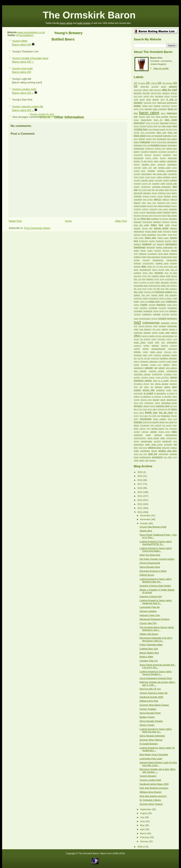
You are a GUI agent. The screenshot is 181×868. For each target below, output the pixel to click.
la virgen (151, 282)
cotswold (137, 184)
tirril (175, 422)
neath (155, 326)
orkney (169, 339)
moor (136, 318)
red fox (140, 358)
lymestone (153, 298)
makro (163, 302)
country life (146, 184)
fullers (154, 225)
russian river (156, 365)
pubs (145, 355)
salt (156, 368)
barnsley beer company (156, 109)
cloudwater (173, 174)
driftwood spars (164, 193)
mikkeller (173, 311)
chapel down (140, 171)
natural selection (145, 326)
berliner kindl (152, 126)
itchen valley (148, 273)
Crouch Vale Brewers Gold (153, 527)
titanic (136, 425)
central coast (164, 168)
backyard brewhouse (167, 103)
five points (172, 215)
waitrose (158, 435)
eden (144, 203)
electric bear (152, 206)
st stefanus (145, 396)
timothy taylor (158, 422)
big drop (169, 129)
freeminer (166, 222)
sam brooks (140, 371)
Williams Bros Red (149, 701)
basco (163, 113)
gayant (174, 225)
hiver (136, 254)
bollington (167, 136)
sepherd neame (148, 377)
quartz (174, 355)
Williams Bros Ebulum (151, 792)
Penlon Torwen (147, 725)
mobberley (147, 314)
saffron (174, 365)
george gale (147, 228)
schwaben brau (170, 374)
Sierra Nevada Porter (150, 713)
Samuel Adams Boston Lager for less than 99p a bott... (158, 764)
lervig (144, 289)
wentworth (167, 441)
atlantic (156, 99)
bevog (151, 129)
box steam (172, 139)
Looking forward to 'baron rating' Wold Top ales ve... (156, 730)
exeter (136, 212)
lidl (155, 289)
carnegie (137, 168)
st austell (148, 393)
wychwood (157, 457)
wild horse (143, 448)
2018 (140, 480)
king (143, 279)
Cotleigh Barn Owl (149, 649)
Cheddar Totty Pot (149, 661)
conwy (174, 177)
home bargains (153, 257)
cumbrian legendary (161, 187)
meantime (148, 311)
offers (137, 336)
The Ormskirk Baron (89, 15)
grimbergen (144, 241)
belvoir (136, 126)
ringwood (144, 361)
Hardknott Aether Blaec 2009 (154, 784)
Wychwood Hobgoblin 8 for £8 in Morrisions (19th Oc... (156, 639)
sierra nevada (162, 384)
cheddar (151, 171)
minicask (137, 314)
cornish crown (148, 180)
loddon (137, 295)
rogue (136, 365)
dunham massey (149, 196)
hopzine (137, 263)
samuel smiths (157, 371)
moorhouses (145, 318)
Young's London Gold (150, 780)
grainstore (167, 232)
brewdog (155, 145)
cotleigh (173, 180)
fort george (164, 219)
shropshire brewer (141, 384)
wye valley (168, 457)
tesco (174, 409)
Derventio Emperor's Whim (153, 571)
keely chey (147, 276)
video (174, 432)
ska (152, 387)
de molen (160, 190)
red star (147, 358)
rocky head (172, 361)
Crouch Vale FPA (148, 623)
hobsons (143, 254)
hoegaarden (152, 254)
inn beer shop (162, 267)
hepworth (151, 247)
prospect (138, 355)
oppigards (161, 339)
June (143, 821)
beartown (173, 117)
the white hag (155, 416)
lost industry (171, 295)
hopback (146, 260)
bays (153, 117)
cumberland (146, 187)
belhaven (173, 123)
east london (148, 199)
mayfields (153, 308)
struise (152, 406)
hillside (174, 251)
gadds (167, 225)
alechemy (157, 90)
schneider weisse (142, 374)
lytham (161, 298)
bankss (157, 106)
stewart (156, 400)
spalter (169, 390)
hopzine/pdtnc (148, 263)
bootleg (149, 139)
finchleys (137, 216)
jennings (159, 273)
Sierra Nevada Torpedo (151, 721)
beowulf (143, 126)
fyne (161, 225)
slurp (174, 387)
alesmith (138, 93)
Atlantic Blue (146, 531)
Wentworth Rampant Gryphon (154, 619)
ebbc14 (174, 199)
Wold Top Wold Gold (150, 555)
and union (138, 96)
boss (154, 139)
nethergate (172, 326)
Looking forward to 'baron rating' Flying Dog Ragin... (156, 550)
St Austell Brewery (149, 744)
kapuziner (138, 276)
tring (148, 429)
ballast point (148, 106)
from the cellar (141, 225)
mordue (154, 319)
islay (167, 270)
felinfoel (167, 212)
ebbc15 (137, 203)
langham (173, 282)
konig (162, 279)
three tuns (172, 419)
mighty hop (164, 311)
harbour (137, 244)
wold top (153, 454)
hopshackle (172, 260)
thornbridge (146, 419)
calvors (137, 164)
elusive (174, 206)
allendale (146, 93)
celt (155, 168)
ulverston (173, 429)
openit (154, 339)
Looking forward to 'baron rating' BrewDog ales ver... (156, 580)
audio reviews (84, 23)
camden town (148, 164)
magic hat (144, 302)
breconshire (162, 142)
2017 (140, 484)
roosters (145, 365)
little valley (139, 292)
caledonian (172, 161)
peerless (173, 346)
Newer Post (15, 221)
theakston (166, 416)
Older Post (121, 221)
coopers (137, 180)
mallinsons (172, 301)
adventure (138, 90)
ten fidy (168, 409)
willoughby (166, 448)
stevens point (146, 400)
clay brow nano (160, 174)
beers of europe (153, 123)
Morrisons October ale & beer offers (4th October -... (157, 771)
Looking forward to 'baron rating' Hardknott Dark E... (156, 602)
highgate (158, 251)
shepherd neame (143, 380)
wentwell (157, 441)
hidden (150, 251)
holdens (137, 257)
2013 (140, 500)
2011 (140, 508)
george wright (161, 228)
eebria (137, 206)
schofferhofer (157, 374)
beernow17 (139, 123)
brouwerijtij (138, 155)
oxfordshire (172, 342)
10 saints (141, 83)
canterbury (172, 164)
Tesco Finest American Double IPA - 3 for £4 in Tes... (157, 666)
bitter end (161, 133)
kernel (174, 276)
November (146, 519)
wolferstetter (164, 454)
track (136, 429)
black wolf (151, 136)
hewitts (143, 251)
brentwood (172, 142)
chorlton (137, 174)
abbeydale (145, 87)
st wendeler (167, 397)
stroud (146, 406)
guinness (160, 241)
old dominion (168, 336)
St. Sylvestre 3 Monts (150, 800)
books (175, 136)
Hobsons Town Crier (150, 615)
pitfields (137, 352)
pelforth (137, 349)
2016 (140, 488)
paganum (138, 346)
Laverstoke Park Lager (151, 759)
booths (142, 139)
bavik (148, 117)
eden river (151, 203)
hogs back (163, 254)
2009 (140, 847)
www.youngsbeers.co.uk (31, 32)
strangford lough (169, 403)
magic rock (154, 301)
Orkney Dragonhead (150, 563)
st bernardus (160, 393)
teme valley (152, 409)
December (146, 515)
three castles (160, 419)
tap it (136, 409)
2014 (140, 496)
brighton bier (160, 149)
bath (136, 117)
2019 (140, 476)
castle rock (147, 168)
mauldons (144, 308)
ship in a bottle (161, 381)
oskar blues (140, 342)
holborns (173, 254)
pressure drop (171, 352)
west (175, 441)
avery (163, 100)
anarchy (166, 93)
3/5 (159, 83)
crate (163, 183)
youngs (51, 116)
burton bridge (152, 158)
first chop (157, 216)
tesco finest (139, 413)
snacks (137, 390)
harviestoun (171, 244)
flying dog (145, 219)
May (142, 825)
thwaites (138, 422)
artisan (167, 96)
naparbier (165, 323)
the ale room (166, 413)
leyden (150, 289)
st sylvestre (156, 397)
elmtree (167, 206)
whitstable (168, 445)
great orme (172, 235)
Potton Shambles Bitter (151, 645)
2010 (140, 512)
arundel (174, 96)
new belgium (145, 329)
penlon (146, 349)
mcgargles (172, 308)
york (147, 460)
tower (175, 425)
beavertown (146, 120)
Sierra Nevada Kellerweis (152, 736)
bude (175, 155)
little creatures (171, 289)
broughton (162, 152)
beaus (136, 120)
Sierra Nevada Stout (150, 567)
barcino (174, 106)
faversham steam (154, 212)
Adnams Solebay (148, 611)
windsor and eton (168, 451)
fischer (164, 216)
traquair (143, 429)
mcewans (162, 308)
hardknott (147, 244)
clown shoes (139, 177)
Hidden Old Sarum (149, 634)
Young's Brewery (68, 33)
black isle (172, 133)
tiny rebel (169, 422)
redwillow (164, 358)
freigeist (174, 222)
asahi (136, 100)
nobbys (165, 329)
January (144, 841)
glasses (173, 228)
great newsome (149, 235)
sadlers (166, 365)
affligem (146, 90)
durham (167, 196)
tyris (167, 429)
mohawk (157, 314)
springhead (138, 393)
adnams (173, 86)
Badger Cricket (147, 717)
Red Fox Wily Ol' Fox (150, 689)
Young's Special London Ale (154, 693)
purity (151, 355)
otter (163, 342)
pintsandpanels (158, 349)
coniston (166, 177)
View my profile (161, 68)
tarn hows (143, 409)
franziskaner (147, 222)
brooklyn (153, 152)
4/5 (175, 83)
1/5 (135, 83)
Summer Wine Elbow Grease (154, 705)
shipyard (173, 381)
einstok (143, 206)
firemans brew (147, 216)
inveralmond (145, 270)
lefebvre (174, 286)
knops (157, 279)
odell (167, 333)
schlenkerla (172, 371)
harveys (161, 244)
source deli (148, 390)
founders (173, 219)
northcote (138, 333)
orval (175, 339)
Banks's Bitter (146, 657)
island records (158, 270)
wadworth (138, 435)
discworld (138, 193)
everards (173, 209)
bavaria (142, 117)
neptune (162, 326)
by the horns (147, 161)
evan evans (163, 209)
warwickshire (171, 435)
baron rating (149, 113)
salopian (149, 368)
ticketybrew (147, 422)
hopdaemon (158, 260)
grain (160, 231)
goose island (151, 231)
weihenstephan (140, 438)
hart (154, 244)
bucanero (157, 155)
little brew (161, 289)
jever (167, 273)
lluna (175, 292)
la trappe (143, 282)
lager (158, 282)
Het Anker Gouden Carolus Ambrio (157, 559)
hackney (168, 241)
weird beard (153, 438)
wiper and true (140, 454)
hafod (175, 241)
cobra (159, 177)
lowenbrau (138, 298)
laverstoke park (141, 286)
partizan (155, 346)
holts (144, 257)
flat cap (137, 219)
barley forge (139, 109)
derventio (173, 190)
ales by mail (170, 90)
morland (162, 318)
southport (160, 390)
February (145, 837)
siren (146, 387)
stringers (138, 406)
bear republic (162, 117)
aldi (151, 90)
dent (167, 190)
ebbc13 (166, 199)
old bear (158, 336)
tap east (174, 406)
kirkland (150, 279)
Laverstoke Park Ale (150, 607)
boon (136, 139)
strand (157, 403)
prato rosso (156, 352)
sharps (173, 377)
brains (137, 142)
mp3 (137, 322)
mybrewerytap (151, 323)
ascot (142, 99)
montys (174, 314)
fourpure (138, 222)
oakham (147, 333)
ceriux (175, 168)
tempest (161, 409)
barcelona (166, 106)
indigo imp (151, 267)
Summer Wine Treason (151, 804)
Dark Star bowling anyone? (153, 796)
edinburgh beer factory (167, 203)
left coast (138, 289)
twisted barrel (158, 429)
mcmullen (138, 311)
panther (146, 346)
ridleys (136, 362)
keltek (168, 276)
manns (137, 305)
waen (148, 435)
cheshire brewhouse (167, 171)
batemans (172, 113)
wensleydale (146, 441)
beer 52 (158, 120)
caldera (163, 161)
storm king (138, 403)
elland (160, 206)
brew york (146, 145)
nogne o (173, 329)
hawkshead (140, 247)
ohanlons (145, 336)
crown (137, 187)
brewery (43, 116)
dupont (160, 196)
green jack (150, 238)
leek (168, 286)
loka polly (146, 295)
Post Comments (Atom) (37, 228)
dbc (154, 190)
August (144, 813)
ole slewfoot (145, 339)
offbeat (174, 333)
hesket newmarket (164, 247)
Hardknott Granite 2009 (151, 697)
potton (146, 352)
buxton (137, 161)
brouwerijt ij (172, 152)
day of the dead (145, 190)
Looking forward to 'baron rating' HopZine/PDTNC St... (156, 543)
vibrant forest (164, 432)
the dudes (144, 416)
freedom (157, 222)
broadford (145, 152)
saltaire (162, 368)
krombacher (170, 279)
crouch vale (171, 183)
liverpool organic (164, 292)
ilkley (144, 266)
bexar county (160, 129)
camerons (161, 164)
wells (163, 438)
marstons (161, 305)
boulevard (162, 139)
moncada (165, 314)
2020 (140, 472)
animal (146, 96)
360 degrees (167, 83)
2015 (140, 492)
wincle (154, 451)
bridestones (139, 148)
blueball (159, 136)
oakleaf (155, 333)
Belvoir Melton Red (149, 653)
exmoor (143, 212)
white (148, 444)
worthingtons (145, 457)
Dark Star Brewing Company (154, 788)
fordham (155, 219)
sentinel (137, 377)
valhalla (153, 432)
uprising (137, 432)
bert (159, 126)
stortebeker (149, 403)
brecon (154, 142)
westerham (139, 444)
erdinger (145, 209)
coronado (159, 180)
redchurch (155, 358)
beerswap (164, 123)
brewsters (173, 145)
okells (152, 336)
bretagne (138, 145)
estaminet (154, 209)
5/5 (136, 86)
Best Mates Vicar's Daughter (154, 755)
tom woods (167, 425)
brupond (148, 155)
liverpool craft (150, 292)
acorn (164, 87)
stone (163, 400)
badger (137, 106)
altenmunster (156, 93)
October (144, 523)
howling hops (162, 263)
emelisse (137, 209)
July (142, 817)
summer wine (163, 406)
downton (147, 193)
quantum (166, 355)
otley (157, 342)
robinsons (153, 361)
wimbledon (145, 451)
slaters (167, 387)
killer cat (137, 279)
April (143, 829)
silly (141, 387)
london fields (157, 295)
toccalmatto (145, 425)
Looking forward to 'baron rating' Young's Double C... (156, 673)
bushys (163, 158)
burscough (139, 158)
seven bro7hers (162, 377)
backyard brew (150, 103)
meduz (156, 311)
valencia (145, 432)
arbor (152, 96)
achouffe (155, 87)
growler (152, 241)
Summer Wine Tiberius (151, 740)
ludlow (145, 298)
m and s (169, 298)
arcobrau (159, 96)
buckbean (167, 155)
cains (156, 161)
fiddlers (174, 212)
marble (144, 305)
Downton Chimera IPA (151, 597)
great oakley (162, 235)
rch (135, 358)
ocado (162, 333)
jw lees (173, 273)
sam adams (171, 368)
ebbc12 (157, 199)
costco (166, 180)
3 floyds (154, 83)
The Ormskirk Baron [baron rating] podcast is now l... (157, 629)
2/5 (148, 83)
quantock (157, 355)
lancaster (165, 282)
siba (152, 384)
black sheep (140, 136)
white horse (157, 444)
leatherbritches (154, 286)
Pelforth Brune (147, 575)
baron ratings (66, 23)
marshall (152, 305)
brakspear (145, 142)
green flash (139, 238)
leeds (164, 286)
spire (175, 390)
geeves (137, 228)
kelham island (159, 276)
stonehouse (172, 400)
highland (166, 251)
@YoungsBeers (25, 35)
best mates (167, 126)
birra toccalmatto (148, 133)
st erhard (171, 393)
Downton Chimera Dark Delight (155, 586)
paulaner (165, 346)
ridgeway (173, 358)
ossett (150, 342)
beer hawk (171, 120)
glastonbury (139, 231)
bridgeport (150, 149)
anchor (174, 93)
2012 (140, 504)
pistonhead (173, 349)
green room (163, 238)
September (146, 809)
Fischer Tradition (148, 709)
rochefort (162, 362)
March (143, 833)
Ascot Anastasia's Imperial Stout (156, 678)
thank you (151, 412)
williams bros (155, 448)
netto (136, 329)
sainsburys (139, 368)
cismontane (146, 174)
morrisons (172, 318)
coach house (150, 177)
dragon (154, 193)
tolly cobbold (156, 425)
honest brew (166, 257)
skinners (159, 387)
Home (68, 221)
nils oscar (156, 329)
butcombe (172, 158)
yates (142, 460)
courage (156, 183)
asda (149, 99)
